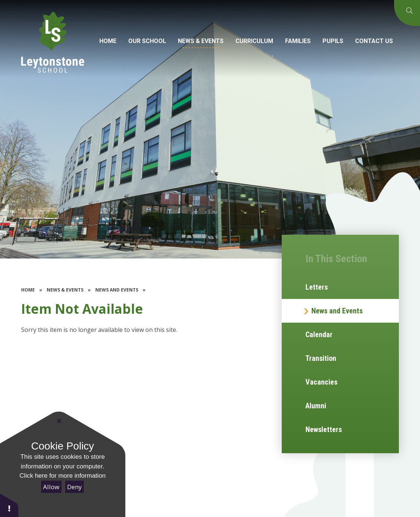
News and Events (117, 290)
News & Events (65, 290)
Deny (75, 487)
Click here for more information (63, 476)
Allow (51, 487)
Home (28, 290)
